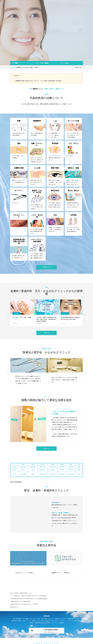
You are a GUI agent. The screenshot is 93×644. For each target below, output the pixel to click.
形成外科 (75, 3)
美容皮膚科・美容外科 (85, 3)
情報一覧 (46, 333)
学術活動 (41, 313)
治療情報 (16, 313)
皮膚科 (69, 3)
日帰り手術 (62, 3)
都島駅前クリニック (38, 89)
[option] (46, 33)
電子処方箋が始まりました (15, 607)
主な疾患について (46, 267)
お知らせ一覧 (78, 67)
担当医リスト (46, 449)
